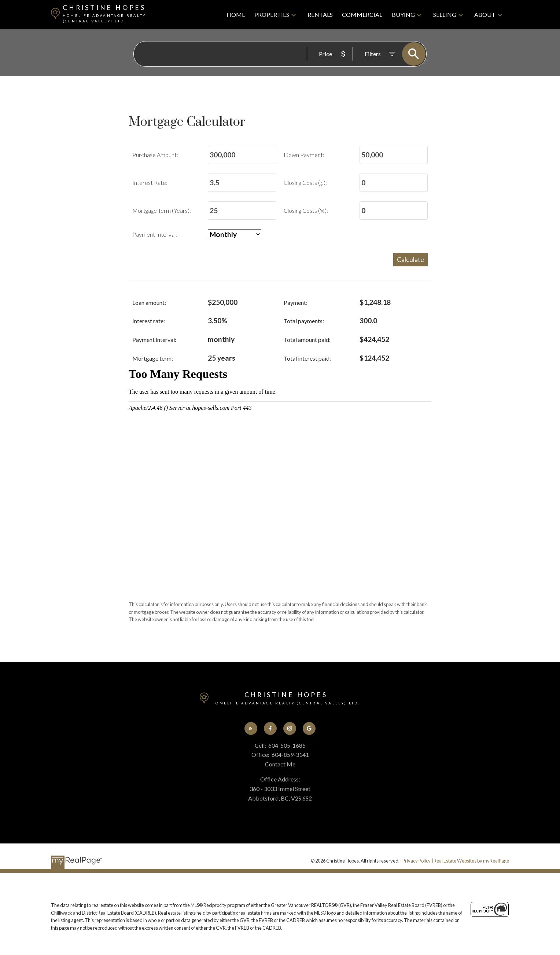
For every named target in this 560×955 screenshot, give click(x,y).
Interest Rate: (150, 183)
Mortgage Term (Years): (162, 211)
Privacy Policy (417, 861)
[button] (251, 728)
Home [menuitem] (236, 14)
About (485, 14)
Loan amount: (149, 302)
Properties (272, 14)
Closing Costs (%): (306, 211)
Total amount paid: (307, 340)
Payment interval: (154, 340)
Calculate (410, 259)
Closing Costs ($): (305, 183)
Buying (403, 14)
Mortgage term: (153, 358)
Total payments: (304, 321)
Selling (445, 14)
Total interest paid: (307, 358)
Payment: (296, 302)
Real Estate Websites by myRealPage (471, 861)
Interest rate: (149, 321)
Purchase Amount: (155, 155)
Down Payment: (304, 155)
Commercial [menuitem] (362, 14)
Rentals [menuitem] (320, 14)
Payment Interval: (155, 235)
